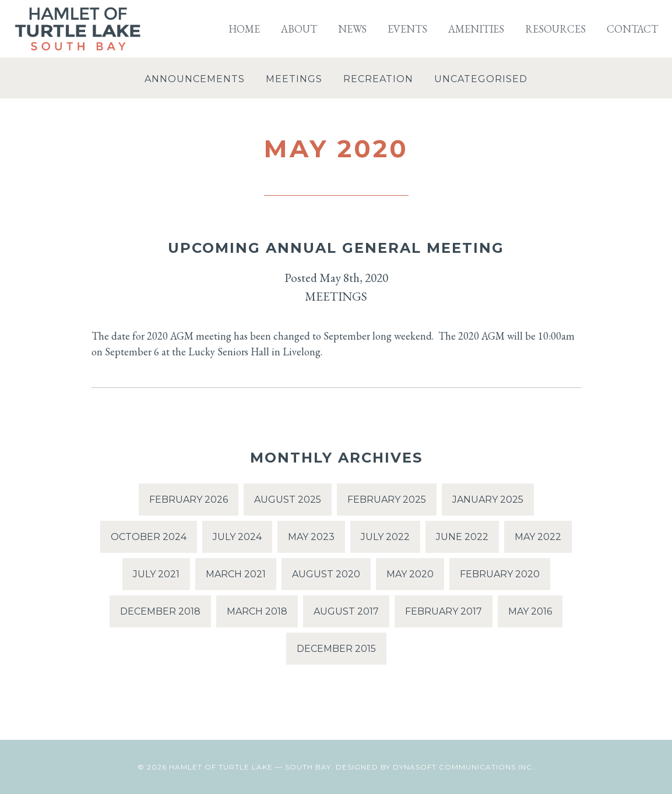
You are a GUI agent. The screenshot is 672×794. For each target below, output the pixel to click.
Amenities (476, 29)
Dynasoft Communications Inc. (464, 767)
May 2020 (410, 574)
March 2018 (257, 611)
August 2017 (346, 611)
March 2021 (236, 574)
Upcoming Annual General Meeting (336, 248)
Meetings (294, 79)
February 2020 (500, 574)
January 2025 (488, 500)
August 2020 (326, 574)
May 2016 (530, 611)
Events (407, 29)
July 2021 (156, 574)
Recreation (378, 79)
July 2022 (385, 537)
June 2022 (462, 537)
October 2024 (149, 537)
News (352, 29)
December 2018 (160, 611)
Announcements (195, 79)
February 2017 (444, 611)
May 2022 (538, 537)
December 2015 (336, 649)
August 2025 (288, 500)
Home (244, 29)
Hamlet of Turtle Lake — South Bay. (251, 767)
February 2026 (189, 500)
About (299, 29)
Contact (632, 29)
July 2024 (237, 537)
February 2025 (387, 500)
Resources (555, 29)
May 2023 (311, 537)
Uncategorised (481, 79)
